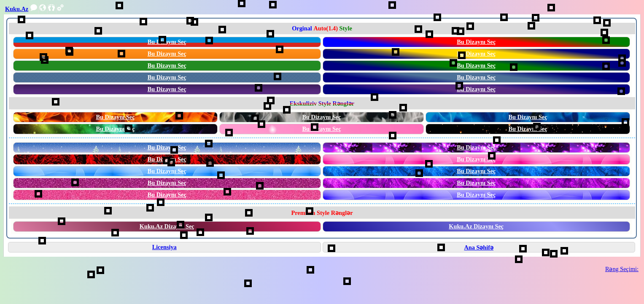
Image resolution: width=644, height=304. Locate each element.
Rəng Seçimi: (622, 269)
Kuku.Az (17, 9)
